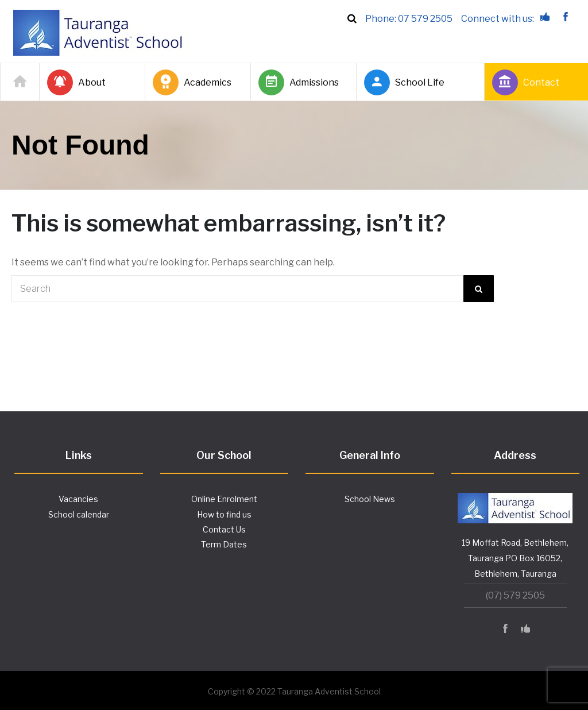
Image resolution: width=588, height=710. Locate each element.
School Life (404, 82)
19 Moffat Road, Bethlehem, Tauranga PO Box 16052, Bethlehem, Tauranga (515, 558)
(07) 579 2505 (515, 595)
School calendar (79, 514)
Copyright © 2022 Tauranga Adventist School (294, 691)
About (76, 82)
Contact (526, 82)
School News (370, 499)
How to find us (224, 514)
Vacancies (78, 499)
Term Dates (224, 544)
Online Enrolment (224, 499)
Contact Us (224, 529)
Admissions (299, 82)
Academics (192, 82)
